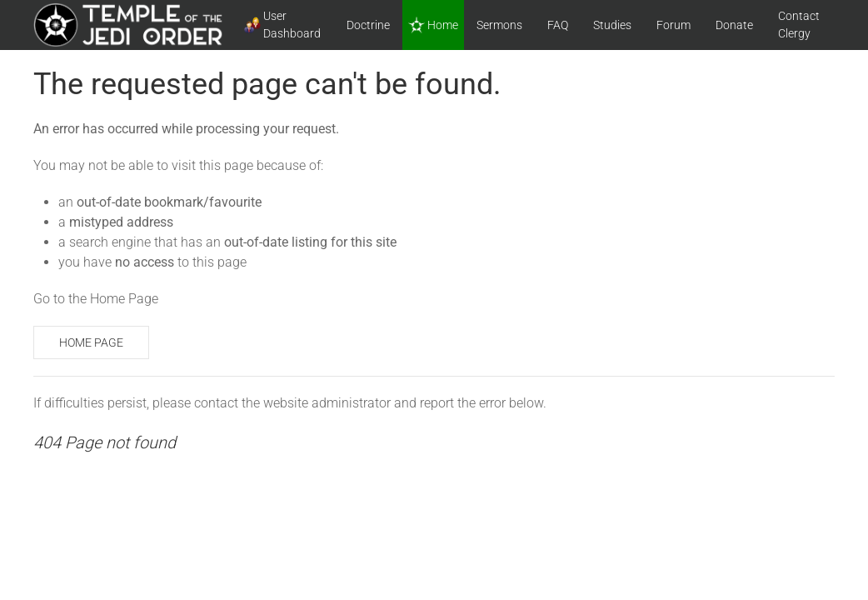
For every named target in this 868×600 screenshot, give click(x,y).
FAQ (558, 25)
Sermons (499, 25)
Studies (612, 25)
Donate (734, 25)
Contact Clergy (799, 25)
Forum (673, 25)
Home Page (91, 342)
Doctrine (368, 25)
